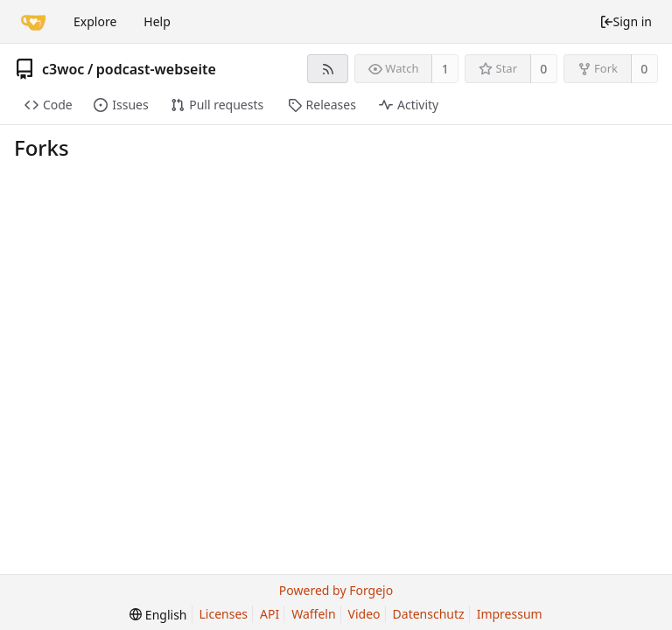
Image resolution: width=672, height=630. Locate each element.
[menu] (158, 615)
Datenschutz (429, 614)
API (269, 614)
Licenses (224, 614)
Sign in (626, 21)
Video (364, 614)
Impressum (510, 614)
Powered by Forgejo (336, 590)
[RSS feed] (328, 69)
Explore (95, 21)
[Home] (33, 22)
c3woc (63, 69)
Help (157, 21)
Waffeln (313, 614)
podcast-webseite (156, 69)
